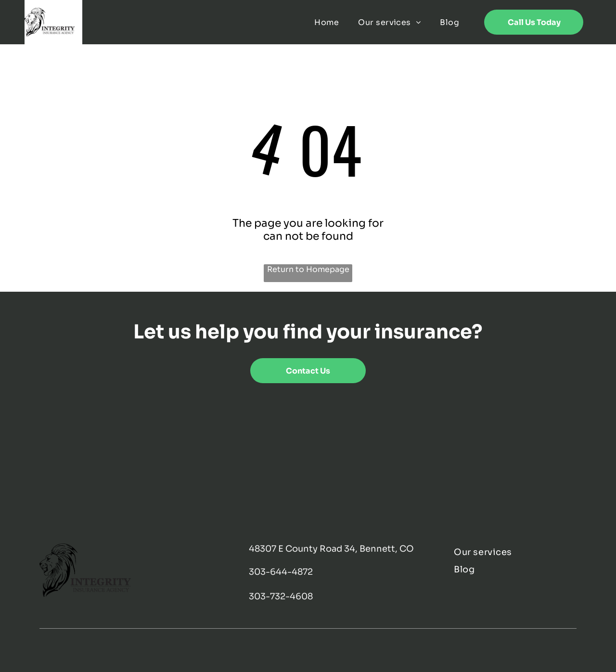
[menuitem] (327, 22)
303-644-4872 (281, 572)
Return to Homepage (308, 269)
